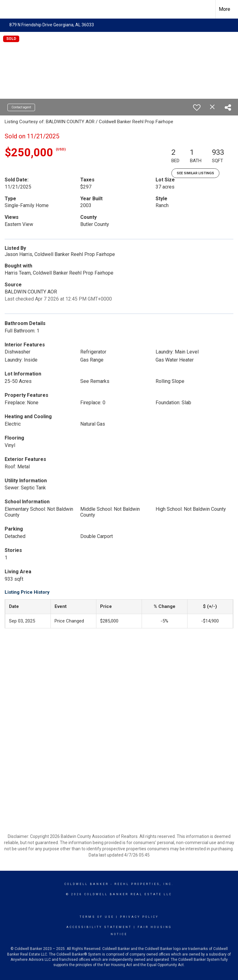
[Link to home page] (8, 9)
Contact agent (21, 107)
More (225, 9)
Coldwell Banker (87, 884)
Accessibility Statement (99, 927)
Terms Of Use (97, 917)
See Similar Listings (195, 173)
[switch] (197, 107)
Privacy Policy (139, 917)
